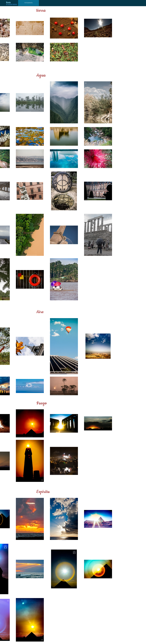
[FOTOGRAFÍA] (28, 3)
